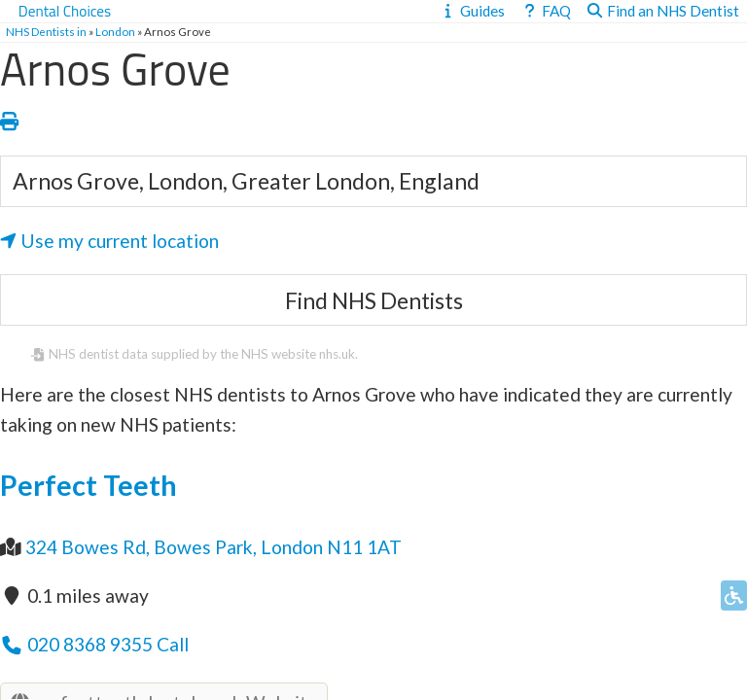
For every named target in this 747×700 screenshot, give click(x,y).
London (115, 32)
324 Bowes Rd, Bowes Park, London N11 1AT (213, 547)
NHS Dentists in (46, 32)
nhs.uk (337, 354)
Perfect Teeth (89, 485)
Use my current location (109, 241)
